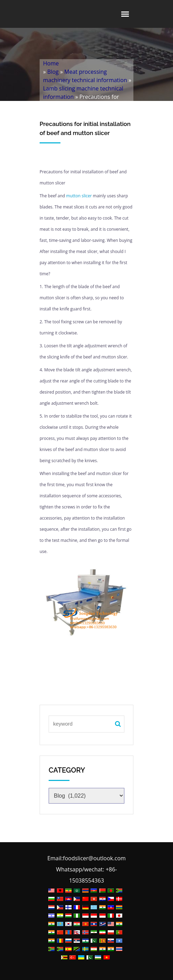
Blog (53, 72)
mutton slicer (79, 196)
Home (51, 63)
